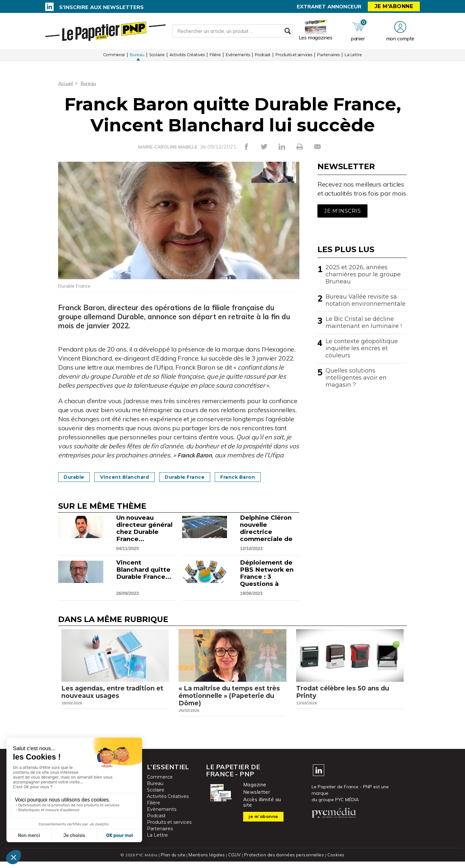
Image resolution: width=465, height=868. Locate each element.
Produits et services (294, 58)
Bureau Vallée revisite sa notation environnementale (366, 300)
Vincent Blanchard (133, 477)
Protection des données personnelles (283, 861)
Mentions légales (209, 861)
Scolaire (157, 58)
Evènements (238, 58)
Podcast (263, 58)
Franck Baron (260, 477)
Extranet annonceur (329, 6)
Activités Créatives (187, 58)
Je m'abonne (394, 6)
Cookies (333, 861)
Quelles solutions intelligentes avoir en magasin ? (356, 378)
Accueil (66, 83)
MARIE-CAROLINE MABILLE (168, 147)
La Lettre (353, 58)
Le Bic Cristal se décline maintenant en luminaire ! (364, 322)
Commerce (114, 58)
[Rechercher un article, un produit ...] (232, 33)
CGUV (235, 861)
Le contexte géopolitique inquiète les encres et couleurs (362, 348)
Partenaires (328, 58)
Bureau (137, 58)
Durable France (200, 477)
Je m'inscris (342, 211)
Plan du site (176, 861)
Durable (76, 477)
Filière (215, 58)
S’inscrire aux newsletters (101, 7)
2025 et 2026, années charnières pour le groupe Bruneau (363, 274)
